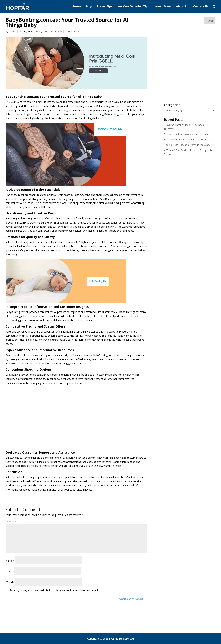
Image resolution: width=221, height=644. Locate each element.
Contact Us (201, 7)
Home (77, 7)
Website (10, 582)
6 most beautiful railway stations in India (187, 134)
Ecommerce (49, 31)
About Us (182, 7)
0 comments (72, 31)
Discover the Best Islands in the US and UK (188, 139)
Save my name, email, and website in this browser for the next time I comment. (54, 590)
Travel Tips (104, 7)
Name (10, 561)
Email (10, 571)
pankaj (13, 31)
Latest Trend (163, 7)
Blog (89, 7)
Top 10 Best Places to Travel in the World (187, 145)
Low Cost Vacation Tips (133, 7)
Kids (60, 31)
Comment (12, 521)
